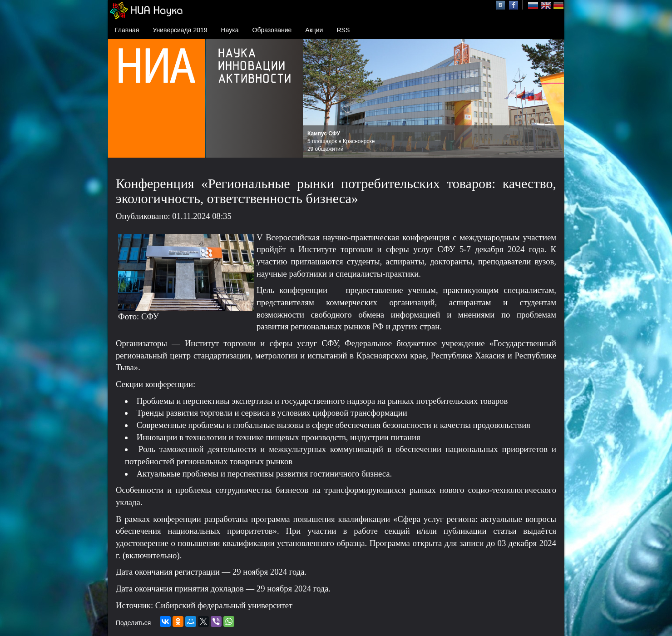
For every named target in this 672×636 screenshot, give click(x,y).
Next (552, 99)
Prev (315, 99)
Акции (314, 30)
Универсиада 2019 (180, 30)
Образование (272, 30)
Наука (230, 30)
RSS (343, 30)
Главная (127, 30)
